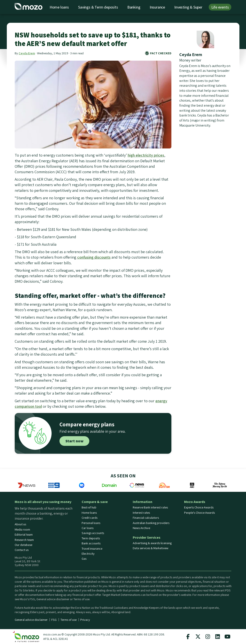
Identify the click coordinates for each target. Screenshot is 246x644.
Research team (24, 540)
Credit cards (90, 518)
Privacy (85, 620)
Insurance (157, 7)
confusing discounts (94, 257)
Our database (23, 545)
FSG (54, 620)
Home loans (59, 7)
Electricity (88, 554)
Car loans (88, 528)
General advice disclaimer (31, 620)
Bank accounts (91, 543)
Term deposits (91, 538)
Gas (84, 559)
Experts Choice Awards (199, 507)
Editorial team (24, 535)
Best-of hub (89, 507)
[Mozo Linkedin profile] (218, 637)
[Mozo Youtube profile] (228, 637)
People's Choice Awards (199, 513)
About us (20, 524)
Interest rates (141, 513)
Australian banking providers (151, 523)
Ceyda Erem (27, 53)
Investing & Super (188, 7)
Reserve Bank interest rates (150, 507)
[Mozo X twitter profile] (198, 637)
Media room (22, 529)
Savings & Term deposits (98, 7)
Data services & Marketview (151, 548)
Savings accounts (93, 533)
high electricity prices (146, 155)
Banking (134, 7)
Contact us (22, 550)
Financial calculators (146, 518)
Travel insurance (92, 549)
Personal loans (91, 523)
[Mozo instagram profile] (208, 637)
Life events (220, 7)
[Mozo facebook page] (188, 637)
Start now (74, 441)
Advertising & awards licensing (152, 543)
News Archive (141, 528)
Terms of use (69, 620)
